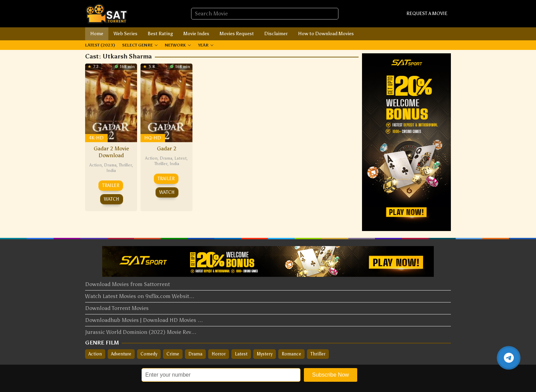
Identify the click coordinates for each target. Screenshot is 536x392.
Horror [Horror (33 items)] (219, 354)
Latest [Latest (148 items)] (241, 354)
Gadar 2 (167, 148)
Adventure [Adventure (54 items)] (121, 354)
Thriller (125, 165)
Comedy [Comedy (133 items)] (149, 354)
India (111, 171)
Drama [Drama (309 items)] (195, 354)
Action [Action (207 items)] (95, 354)
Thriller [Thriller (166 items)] (318, 354)
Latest (180, 158)
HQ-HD (153, 138)
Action (96, 165)
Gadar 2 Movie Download (111, 152)
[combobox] (265, 14)
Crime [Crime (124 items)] (173, 354)
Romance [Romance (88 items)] (291, 354)
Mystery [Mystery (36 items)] (265, 354)
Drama (110, 165)
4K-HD (96, 138)
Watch (112, 199)
